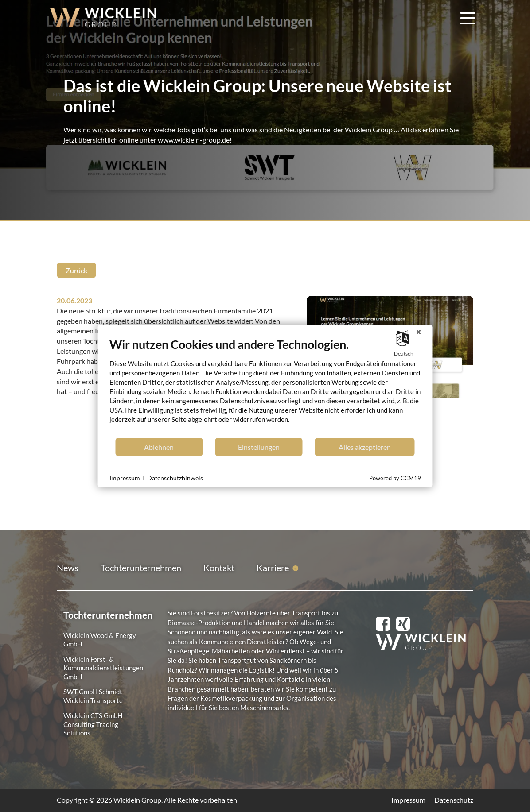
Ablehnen (159, 447)
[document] (265, 387)
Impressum (408, 800)
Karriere (273, 568)
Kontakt (219, 568)
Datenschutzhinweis (175, 478)
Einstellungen (259, 447)
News (68, 568)
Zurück (76, 270)
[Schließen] (419, 332)
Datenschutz (454, 800)
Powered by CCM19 (395, 478)
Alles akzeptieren (365, 447)
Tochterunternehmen (141, 568)
